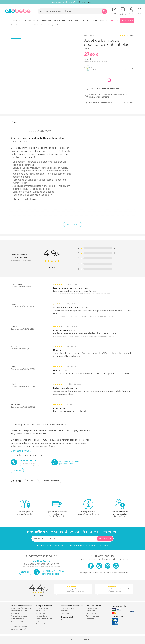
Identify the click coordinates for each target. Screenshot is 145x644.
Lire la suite (72, 224)
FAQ (63, 619)
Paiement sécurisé (119, 606)
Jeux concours (91, 613)
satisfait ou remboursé (88, 507)
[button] (91, 59)
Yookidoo (31, 481)
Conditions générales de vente (21, 608)
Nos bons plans (41, 611)
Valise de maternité (93, 616)
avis (132, 35)
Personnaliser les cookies (19, 616)
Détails (87, 48)
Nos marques (40, 613)
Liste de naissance (93, 608)
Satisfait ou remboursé (18, 629)
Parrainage (90, 619)
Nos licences (65, 613)
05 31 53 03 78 (120, 516)
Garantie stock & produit (19, 627)
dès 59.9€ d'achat (25, 508)
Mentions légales (42, 616)
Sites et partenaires (68, 608)
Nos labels (65, 611)
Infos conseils (91, 611)
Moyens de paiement (18, 624)
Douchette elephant (50, 481)
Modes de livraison (17, 621)
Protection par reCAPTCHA (80, 640)
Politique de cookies (18, 619)
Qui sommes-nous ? (43, 608)
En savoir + (129, 103)
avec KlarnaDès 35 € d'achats (57, 508)
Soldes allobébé (41, 624)
